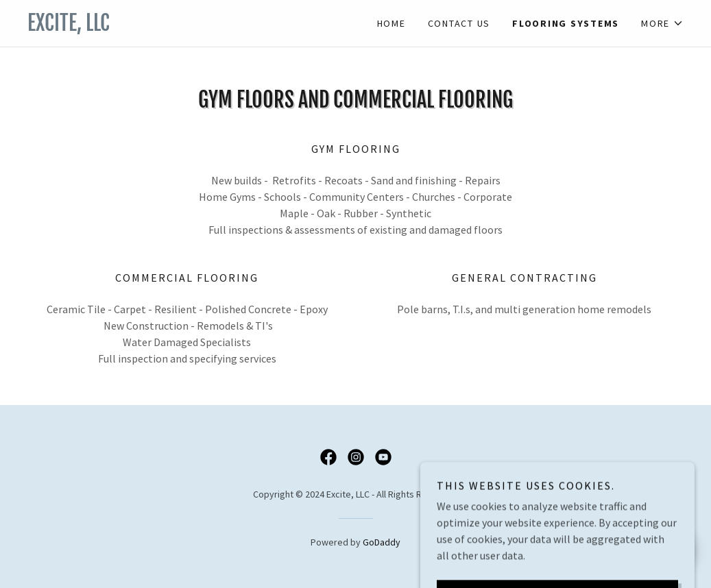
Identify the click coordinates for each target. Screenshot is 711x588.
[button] (662, 23)
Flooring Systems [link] (566, 23)
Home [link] (391, 23)
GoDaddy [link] (382, 542)
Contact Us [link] (459, 23)
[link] (192, 27)
